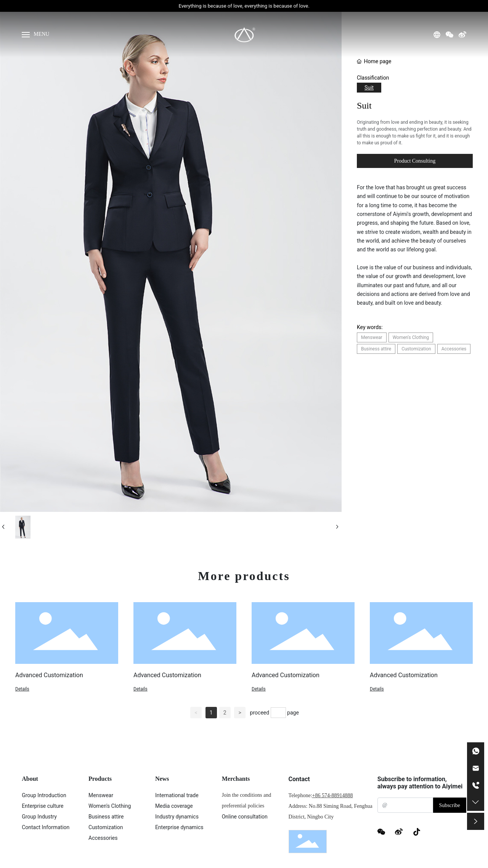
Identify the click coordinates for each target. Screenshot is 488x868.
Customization (106, 827)
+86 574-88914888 (333, 795)
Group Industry (39, 817)
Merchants (236, 779)
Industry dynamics (177, 817)
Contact (299, 779)
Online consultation (245, 817)
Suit (369, 88)
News (162, 779)
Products (100, 779)
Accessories (103, 838)
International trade (177, 795)
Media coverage (174, 806)
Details (22, 689)
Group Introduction (44, 795)
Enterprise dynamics (179, 827)
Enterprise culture (43, 806)
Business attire (106, 817)
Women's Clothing (110, 806)
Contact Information (46, 827)
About (30, 779)
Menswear (101, 795)
